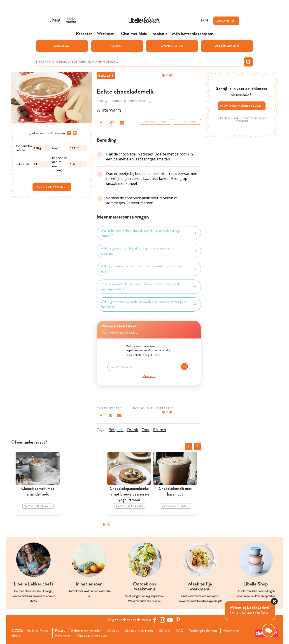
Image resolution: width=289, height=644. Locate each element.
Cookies (113, 631)
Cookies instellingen (139, 631)
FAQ (180, 631)
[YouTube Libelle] (170, 620)
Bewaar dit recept (155, 122)
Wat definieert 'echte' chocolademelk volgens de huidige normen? (149, 233)
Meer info (149, 376)
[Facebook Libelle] (155, 620)
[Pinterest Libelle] (178, 620)
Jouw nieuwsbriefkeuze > (242, 106)
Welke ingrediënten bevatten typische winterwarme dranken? (149, 251)
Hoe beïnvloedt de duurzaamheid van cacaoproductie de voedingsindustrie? (149, 287)
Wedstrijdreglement (203, 631)
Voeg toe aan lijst (52, 187)
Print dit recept (187, 122)
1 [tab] (104, 524)
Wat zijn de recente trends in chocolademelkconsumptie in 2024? (149, 269)
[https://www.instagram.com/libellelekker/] (162, 620)
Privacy (60, 631)
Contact (164, 631)
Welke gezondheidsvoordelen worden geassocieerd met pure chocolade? (149, 304)
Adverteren (63, 636)
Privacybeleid (242, 121)
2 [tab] (108, 524)
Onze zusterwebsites (92, 636)
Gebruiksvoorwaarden (86, 631)
